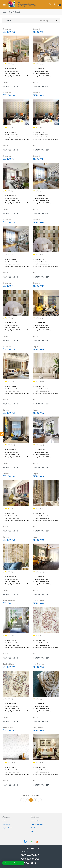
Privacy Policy (6, 824)
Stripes (35, 347)
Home (4, 12)
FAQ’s (4, 821)
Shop (10, 12)
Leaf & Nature (9, 601)
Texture (11, 728)
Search (50, 4)
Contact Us (35, 821)
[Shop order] (46, 21)
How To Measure (37, 824)
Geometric (7, 29)
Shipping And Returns (9, 828)
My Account (35, 828)
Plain (5, 728)
